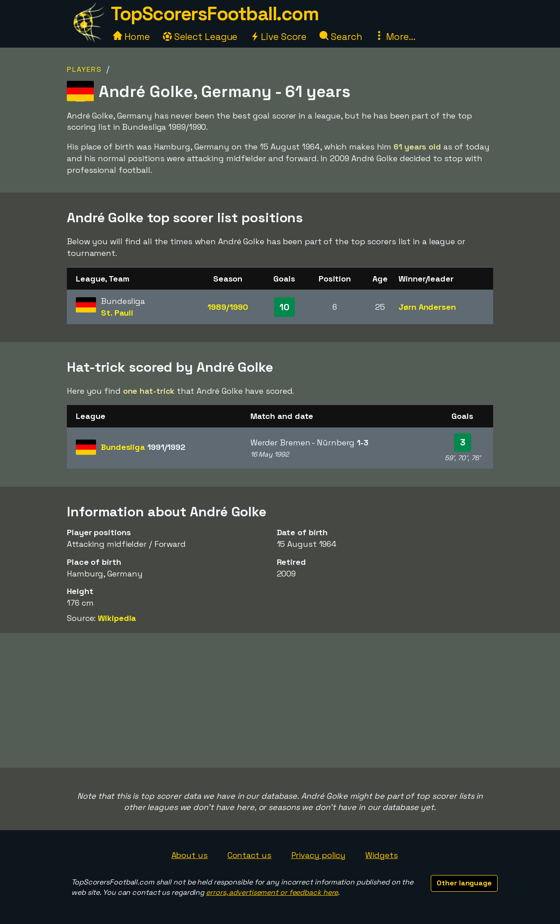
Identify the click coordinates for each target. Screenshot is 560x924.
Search (341, 37)
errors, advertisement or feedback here (272, 892)
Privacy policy (319, 855)
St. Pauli (117, 313)
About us (190, 855)
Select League (200, 37)
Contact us (249, 855)
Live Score (278, 37)
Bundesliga (143, 447)
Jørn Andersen (427, 307)
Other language (464, 883)
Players (84, 69)
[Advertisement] (280, 700)
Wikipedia (117, 618)
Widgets (381, 855)
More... (395, 37)
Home (131, 37)
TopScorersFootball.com (214, 14)
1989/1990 (227, 307)
